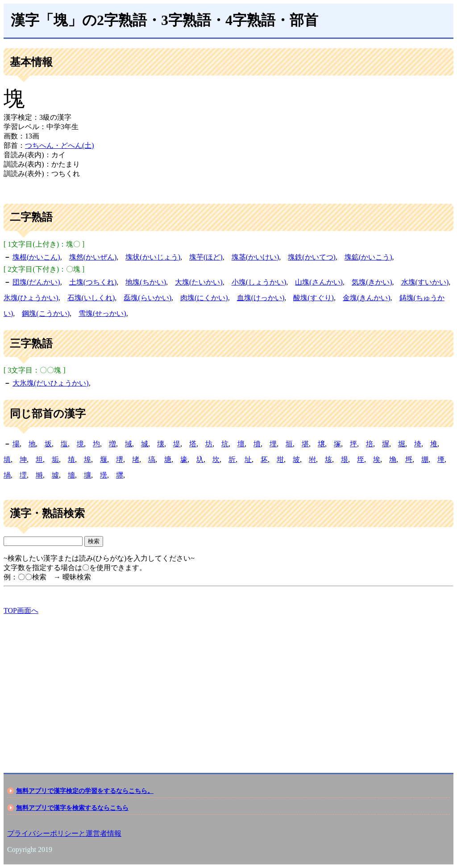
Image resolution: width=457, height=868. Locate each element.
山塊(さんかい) (319, 282)
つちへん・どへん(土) (60, 145)
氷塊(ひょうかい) (31, 298)
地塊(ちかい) (146, 282)
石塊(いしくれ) (91, 298)
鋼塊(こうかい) (46, 313)
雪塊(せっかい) (102, 313)
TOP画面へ (21, 610)
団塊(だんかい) (36, 282)
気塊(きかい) (372, 282)
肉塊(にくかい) (204, 298)
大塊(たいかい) (199, 282)
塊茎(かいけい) (256, 257)
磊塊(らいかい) (147, 298)
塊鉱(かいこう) (368, 257)
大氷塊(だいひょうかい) (51, 383)
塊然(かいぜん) (93, 257)
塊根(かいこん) (36, 257)
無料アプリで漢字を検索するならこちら (72, 808)
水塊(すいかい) (425, 282)
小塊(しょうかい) (259, 282)
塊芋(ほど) (206, 257)
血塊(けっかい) (261, 298)
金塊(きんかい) (367, 298)
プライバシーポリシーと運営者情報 (64, 833)
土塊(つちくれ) (93, 282)
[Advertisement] (228, 686)
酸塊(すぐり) (314, 298)
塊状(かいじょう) (153, 257)
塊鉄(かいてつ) (312, 257)
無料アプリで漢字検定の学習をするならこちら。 (85, 791)
